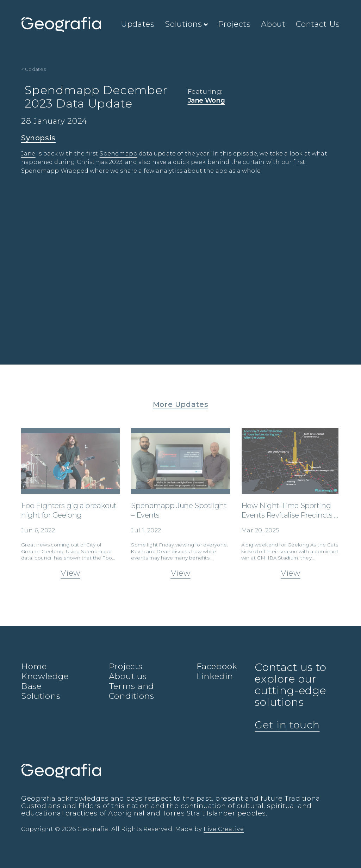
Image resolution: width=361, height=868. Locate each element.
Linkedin (215, 676)
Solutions (186, 24)
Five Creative (224, 829)
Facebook (217, 666)
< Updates (34, 69)
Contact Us (318, 24)
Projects (234, 24)
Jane (28, 154)
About (273, 24)
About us (128, 676)
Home (34, 666)
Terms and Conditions (132, 691)
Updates (138, 24)
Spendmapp (119, 154)
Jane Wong (206, 100)
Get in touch (287, 725)
